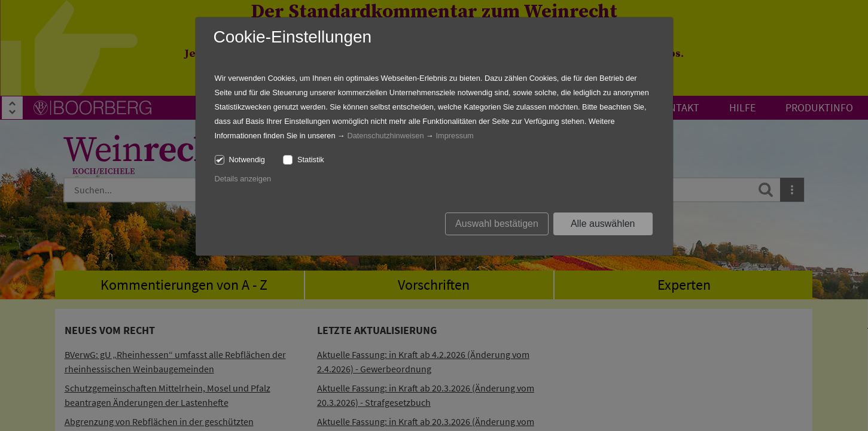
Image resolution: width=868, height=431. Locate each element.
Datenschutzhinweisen (385, 136)
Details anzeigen (243, 179)
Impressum (454, 136)
